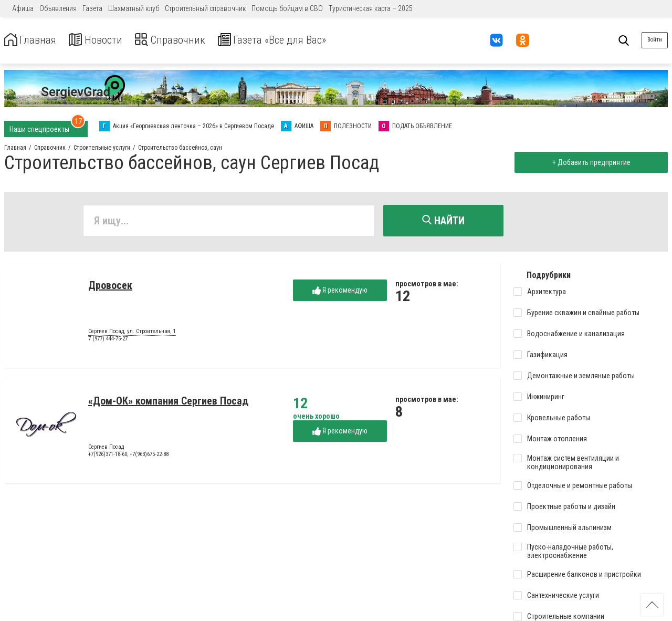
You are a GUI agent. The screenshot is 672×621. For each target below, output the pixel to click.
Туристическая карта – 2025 (371, 8)
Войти (655, 40)
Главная (33, 40)
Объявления (58, 8)
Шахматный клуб (134, 8)
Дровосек (110, 287)
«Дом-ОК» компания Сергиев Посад (168, 403)
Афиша (23, 8)
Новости (104, 40)
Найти (443, 221)
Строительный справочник (205, 8)
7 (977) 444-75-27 (108, 341)
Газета (92, 8)
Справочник (186, 40)
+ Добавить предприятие (589, 162)
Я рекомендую (340, 292)
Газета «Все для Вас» (299, 40)
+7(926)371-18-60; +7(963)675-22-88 (128, 456)
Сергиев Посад (106, 449)
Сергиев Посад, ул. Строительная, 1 (132, 334)
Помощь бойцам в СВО (287, 8)
